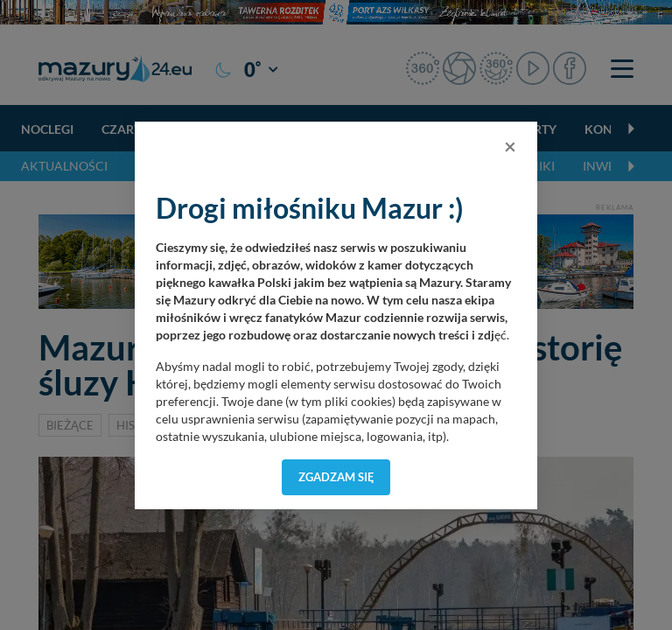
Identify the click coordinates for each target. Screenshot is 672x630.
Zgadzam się (336, 477)
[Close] (510, 146)
